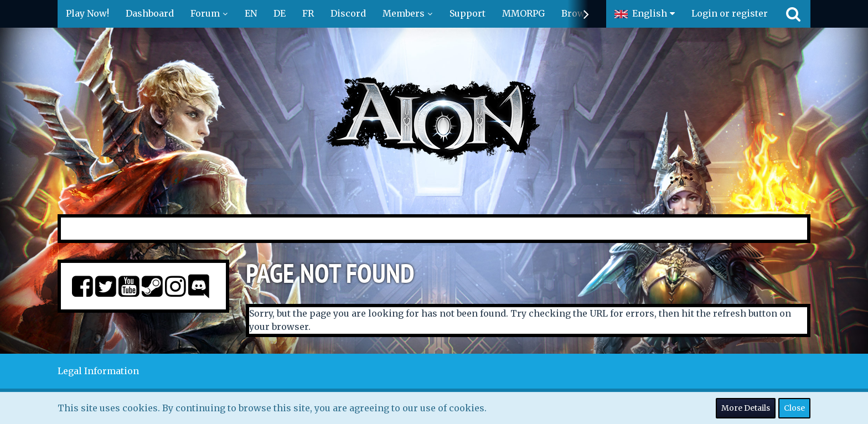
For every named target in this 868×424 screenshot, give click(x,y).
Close (794, 408)
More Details (746, 408)
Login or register (730, 13)
